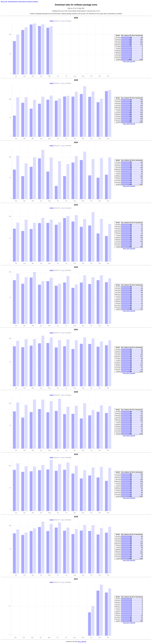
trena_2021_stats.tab (129, 373)
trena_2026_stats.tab (129, 61)
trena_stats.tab (82, 642)
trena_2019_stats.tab (129, 498)
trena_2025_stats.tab (129, 124)
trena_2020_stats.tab (129, 436)
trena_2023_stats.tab (129, 249)
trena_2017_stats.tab (129, 623)
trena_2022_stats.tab (129, 311)
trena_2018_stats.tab (129, 561)
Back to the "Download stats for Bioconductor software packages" (20, 2)
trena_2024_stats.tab (129, 186)
